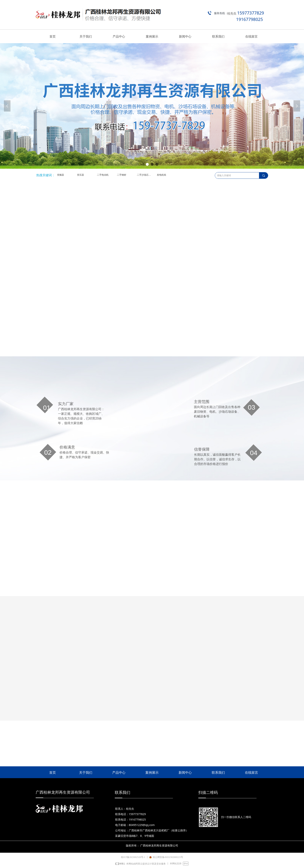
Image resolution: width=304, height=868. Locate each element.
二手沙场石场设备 (146, 175)
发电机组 (161, 175)
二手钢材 (122, 175)
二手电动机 (103, 175)
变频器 (60, 175)
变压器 (80, 175)
